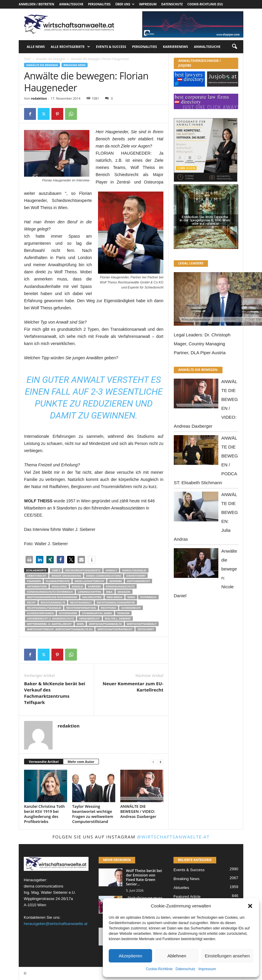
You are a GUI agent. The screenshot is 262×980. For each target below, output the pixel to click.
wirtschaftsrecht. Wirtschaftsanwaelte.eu (60, 629)
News (131, 597)
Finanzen (34, 581)
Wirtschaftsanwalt (142, 624)
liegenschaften (89, 592)
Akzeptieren (130, 956)
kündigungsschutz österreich (50, 592)
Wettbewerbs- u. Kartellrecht (49, 624)
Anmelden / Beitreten (36, 4)
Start (27, 59)
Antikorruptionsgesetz (83, 570)
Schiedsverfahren (40, 613)
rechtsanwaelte (53, 602)
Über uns (125, 4)
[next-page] (160, 762)
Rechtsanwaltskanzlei (44, 608)
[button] (250, 906)
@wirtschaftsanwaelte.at (173, 837)
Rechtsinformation (81, 608)
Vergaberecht (89, 618)
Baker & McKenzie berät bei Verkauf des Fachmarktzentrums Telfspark (55, 693)
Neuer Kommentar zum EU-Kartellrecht (133, 687)
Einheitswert (136, 576)
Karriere (94, 586)
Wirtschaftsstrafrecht (115, 629)
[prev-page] (153, 762)
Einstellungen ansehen (227, 956)
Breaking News (75, 65)
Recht (31, 602)
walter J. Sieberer (118, 618)
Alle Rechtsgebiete (70, 47)
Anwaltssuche (71, 4)
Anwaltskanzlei (134, 570)
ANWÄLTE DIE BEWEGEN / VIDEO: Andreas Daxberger (138, 811)
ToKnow (123, 613)
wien (80, 624)
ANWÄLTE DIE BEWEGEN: (198, 370)
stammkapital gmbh (97, 613)
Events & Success (111, 47)
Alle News (36, 47)
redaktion (39, 98)
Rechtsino (109, 608)
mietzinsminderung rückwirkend (52, 597)
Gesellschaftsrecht (89, 581)
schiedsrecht (131, 608)
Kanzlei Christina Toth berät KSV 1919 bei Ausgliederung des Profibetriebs (44, 814)
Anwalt (111, 570)
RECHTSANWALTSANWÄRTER (116, 602)
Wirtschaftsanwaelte (105, 624)
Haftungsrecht (138, 581)
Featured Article (187, 897)
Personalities (99, 4)
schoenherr (68, 613)
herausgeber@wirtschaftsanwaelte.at (56, 924)
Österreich (148, 597)
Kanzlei (78, 586)
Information (37, 586)
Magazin (124, 592)
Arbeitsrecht (37, 576)
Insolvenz (59, 586)
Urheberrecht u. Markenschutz (50, 618)
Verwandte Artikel (44, 762)
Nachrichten (92, 597)
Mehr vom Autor (81, 762)
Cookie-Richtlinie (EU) (205, 4)
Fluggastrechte (58, 581)
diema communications (104, 576)
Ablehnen (177, 956)
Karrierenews (175, 47)
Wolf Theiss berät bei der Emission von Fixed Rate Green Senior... (144, 877)
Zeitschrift (146, 629)
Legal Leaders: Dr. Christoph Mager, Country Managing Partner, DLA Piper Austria (202, 344)
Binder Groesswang (66, 576)
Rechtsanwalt (81, 602)
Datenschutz (186, 969)
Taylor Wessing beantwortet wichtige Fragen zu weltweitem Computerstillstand (93, 814)
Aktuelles (181, 888)
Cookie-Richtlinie (159, 969)
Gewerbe (116, 581)
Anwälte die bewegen (51, 59)
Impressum (207, 969)
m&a (109, 592)
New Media (115, 597)
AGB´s (56, 570)
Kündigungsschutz (120, 586)
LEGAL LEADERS (191, 263)
